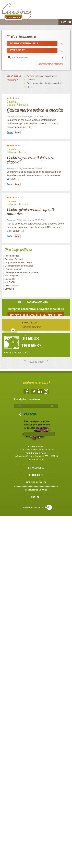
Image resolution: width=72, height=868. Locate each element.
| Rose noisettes (11, 256)
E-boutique (29, 323)
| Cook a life (9, 279)
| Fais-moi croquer (13, 269)
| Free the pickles (12, 276)
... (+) (29, 127)
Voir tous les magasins (18, 353)
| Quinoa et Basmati (13, 259)
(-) (26, 76)
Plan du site (36, 476)
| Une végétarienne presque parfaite (21, 272)
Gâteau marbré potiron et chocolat (35, 110)
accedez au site (37, 302)
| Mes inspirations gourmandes (18, 266)
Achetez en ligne (31, 327)
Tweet (10, 132)
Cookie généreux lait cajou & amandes (31, 212)
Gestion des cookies (36, 490)
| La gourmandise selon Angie (18, 262)
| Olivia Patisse (11, 286)
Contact (36, 497)
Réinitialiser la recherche (51, 64)
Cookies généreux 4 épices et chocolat (30, 160)
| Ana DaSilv (9, 282)
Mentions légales (36, 483)
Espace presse (36, 468)
